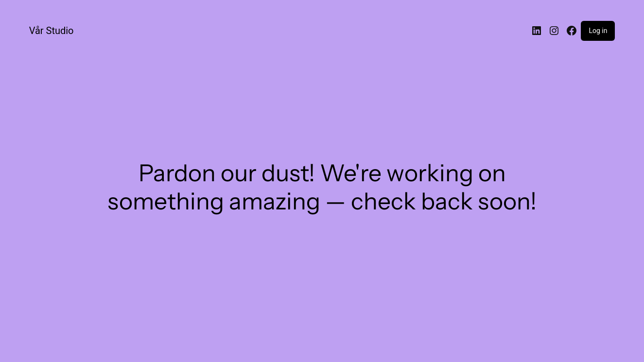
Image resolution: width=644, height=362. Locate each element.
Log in (598, 31)
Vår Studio (52, 31)
